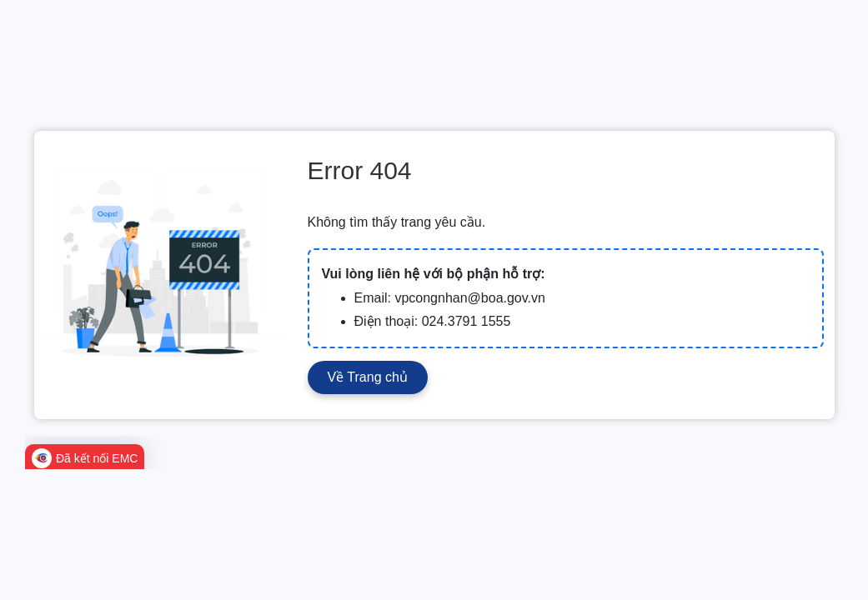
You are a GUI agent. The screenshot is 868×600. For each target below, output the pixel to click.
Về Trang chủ (368, 377)
